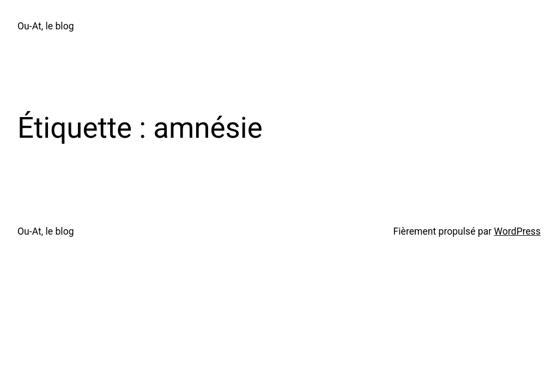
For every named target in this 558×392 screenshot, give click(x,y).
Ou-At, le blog (46, 26)
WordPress (517, 231)
